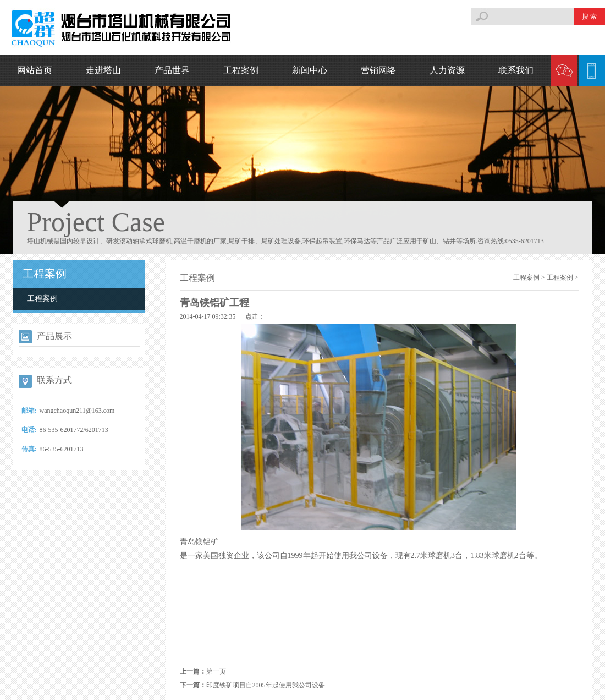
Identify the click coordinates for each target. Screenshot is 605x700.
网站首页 (35, 70)
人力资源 (447, 70)
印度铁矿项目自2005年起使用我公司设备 (266, 685)
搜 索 (589, 17)
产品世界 (172, 70)
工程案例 (241, 70)
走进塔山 (103, 70)
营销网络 (378, 70)
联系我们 (516, 70)
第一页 (216, 671)
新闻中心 (310, 70)
